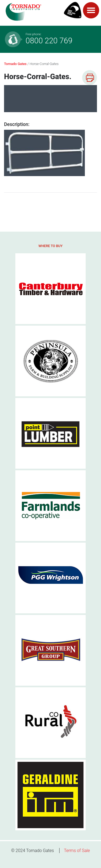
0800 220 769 (61, 39)
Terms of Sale (77, 851)
